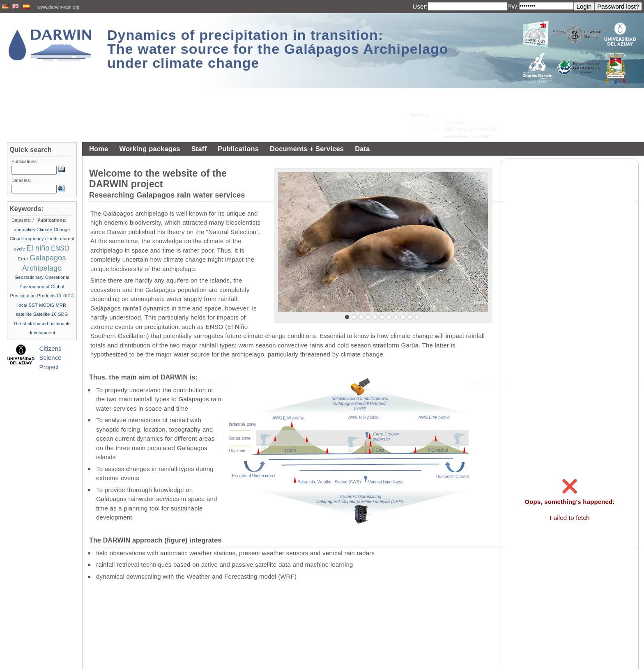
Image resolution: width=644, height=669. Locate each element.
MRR (61, 305)
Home (99, 149)
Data (362, 149)
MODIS (47, 305)
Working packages (149, 149)
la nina (66, 295)
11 (417, 317)
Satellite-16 (45, 314)
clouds (52, 239)
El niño (38, 248)
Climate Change (53, 230)
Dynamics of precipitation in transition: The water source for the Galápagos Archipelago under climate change (278, 49)
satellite (24, 314)
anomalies (25, 230)
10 (410, 317)
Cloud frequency (27, 239)
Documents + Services (307, 149)
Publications (238, 149)
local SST (28, 305)
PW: (513, 6)
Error (23, 259)
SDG (63, 314)
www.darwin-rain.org (59, 7)
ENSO (60, 248)
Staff (199, 149)
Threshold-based (31, 324)
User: (420, 6)
